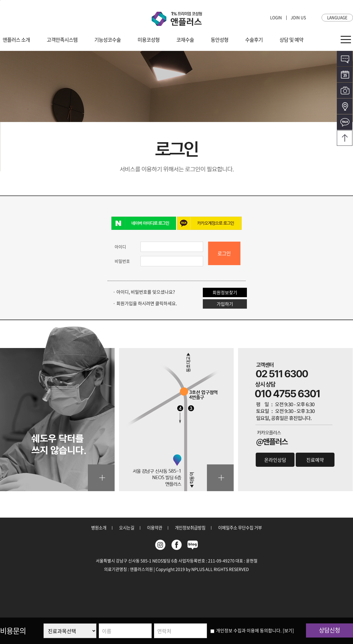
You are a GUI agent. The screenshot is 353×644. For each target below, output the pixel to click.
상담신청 (329, 630)
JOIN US (298, 17)
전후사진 (345, 90)
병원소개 (99, 528)
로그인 (224, 253)
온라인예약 (345, 75)
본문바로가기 (0, 0)
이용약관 (155, 528)
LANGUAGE (337, 17)
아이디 (120, 247)
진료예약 (315, 460)
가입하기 (225, 304)
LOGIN (276, 17)
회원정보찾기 (225, 292)
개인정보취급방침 (190, 528)
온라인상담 (345, 59)
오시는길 (345, 106)
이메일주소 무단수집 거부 (240, 528)
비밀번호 (122, 261)
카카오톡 (345, 122)
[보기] (288, 630)
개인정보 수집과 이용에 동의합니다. (246, 630)
